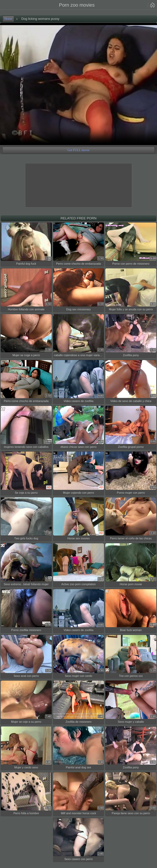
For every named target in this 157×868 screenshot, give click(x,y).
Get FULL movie (78, 150)
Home (8, 19)
